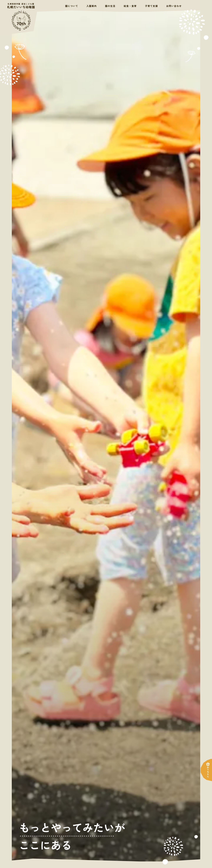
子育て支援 (151, 6)
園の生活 (110, 6)
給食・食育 (130, 6)
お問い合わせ (174, 6)
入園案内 (92, 6)
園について (72, 6)
